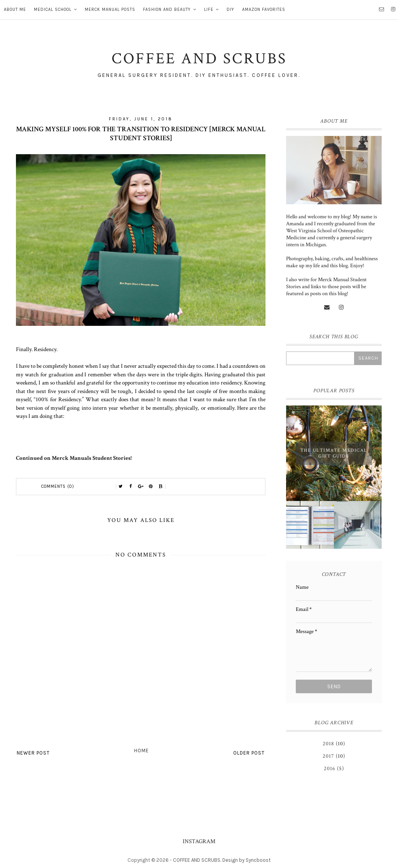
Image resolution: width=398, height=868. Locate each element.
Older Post (249, 753)
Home (141, 751)
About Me (15, 10)
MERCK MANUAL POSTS (110, 10)
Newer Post (33, 753)
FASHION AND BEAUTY (167, 10)
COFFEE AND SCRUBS (197, 860)
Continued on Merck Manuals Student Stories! (74, 458)
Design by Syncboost (246, 860)
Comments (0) (58, 486)
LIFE (209, 10)
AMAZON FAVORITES (264, 10)
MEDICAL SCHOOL (53, 10)
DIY (230, 10)
